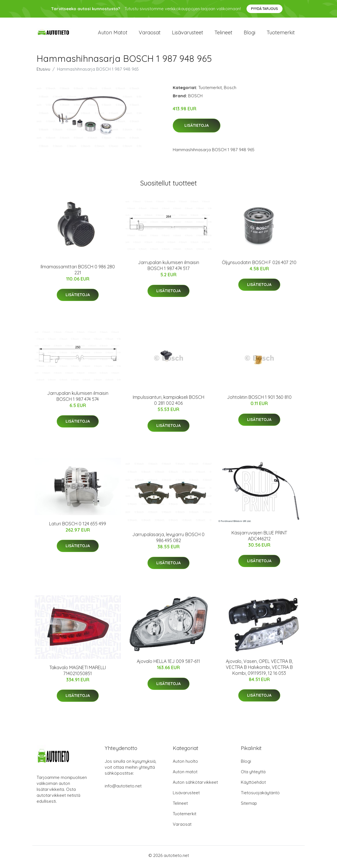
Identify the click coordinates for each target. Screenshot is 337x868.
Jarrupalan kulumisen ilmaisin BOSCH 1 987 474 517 (168, 268)
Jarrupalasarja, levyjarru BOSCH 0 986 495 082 (168, 541)
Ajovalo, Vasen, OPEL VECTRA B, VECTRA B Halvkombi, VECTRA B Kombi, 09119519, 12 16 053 (259, 670)
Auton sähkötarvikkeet (195, 785)
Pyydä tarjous (265, 9)
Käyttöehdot (253, 785)
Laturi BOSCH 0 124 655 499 (78, 526)
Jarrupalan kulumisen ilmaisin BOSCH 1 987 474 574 (78, 399)
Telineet (223, 34)
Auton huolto (185, 764)
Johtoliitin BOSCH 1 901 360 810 (259, 400)
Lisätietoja (197, 128)
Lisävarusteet (188, 34)
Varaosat (150, 34)
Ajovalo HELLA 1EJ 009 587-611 (168, 664)
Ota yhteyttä (253, 775)
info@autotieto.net (123, 789)
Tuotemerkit (281, 34)
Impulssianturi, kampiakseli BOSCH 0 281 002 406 (168, 403)
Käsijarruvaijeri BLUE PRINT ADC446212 (259, 539)
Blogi (249, 34)
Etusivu (43, 72)
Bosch (230, 90)
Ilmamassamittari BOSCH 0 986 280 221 (78, 272)
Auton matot (113, 34)
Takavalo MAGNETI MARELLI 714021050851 (78, 673)
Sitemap (249, 806)
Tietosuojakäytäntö (260, 796)
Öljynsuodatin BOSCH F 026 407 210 (259, 265)
